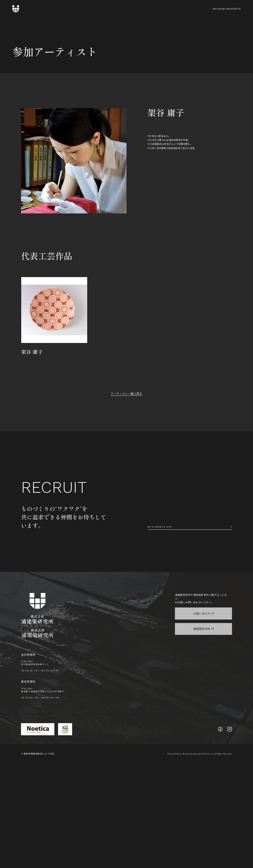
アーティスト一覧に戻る (126, 394)
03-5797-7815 (32, 802)
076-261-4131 (32, 775)
